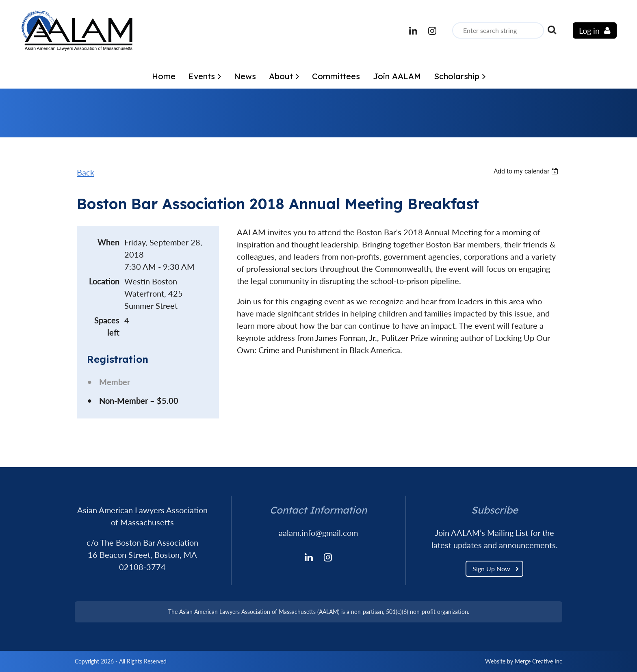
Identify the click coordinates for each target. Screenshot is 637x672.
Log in (589, 30)
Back (86, 172)
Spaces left (107, 326)
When (108, 242)
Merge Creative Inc (538, 661)
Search (552, 30)
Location (104, 281)
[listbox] (527, 171)
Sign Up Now (491, 569)
